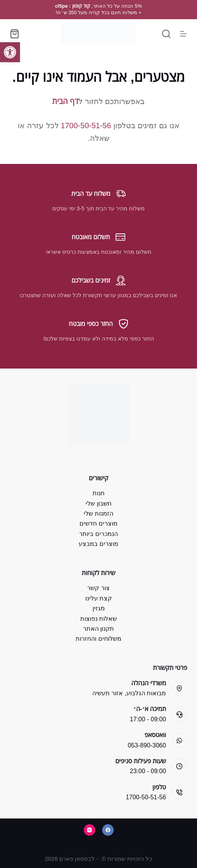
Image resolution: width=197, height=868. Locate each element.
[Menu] (184, 34)
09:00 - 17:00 (148, 719)
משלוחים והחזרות (98, 639)
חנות (98, 493)
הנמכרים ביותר (98, 534)
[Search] (166, 34)
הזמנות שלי (98, 513)
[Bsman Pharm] (98, 34)
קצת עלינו (98, 598)
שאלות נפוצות (98, 619)
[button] (10, 52)
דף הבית (65, 101)
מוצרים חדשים (98, 523)
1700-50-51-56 (86, 126)
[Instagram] (89, 830)
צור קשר (98, 588)
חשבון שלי (98, 503)
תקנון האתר (98, 629)
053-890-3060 (147, 745)
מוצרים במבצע (98, 544)
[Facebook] (108, 830)
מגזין (99, 608)
